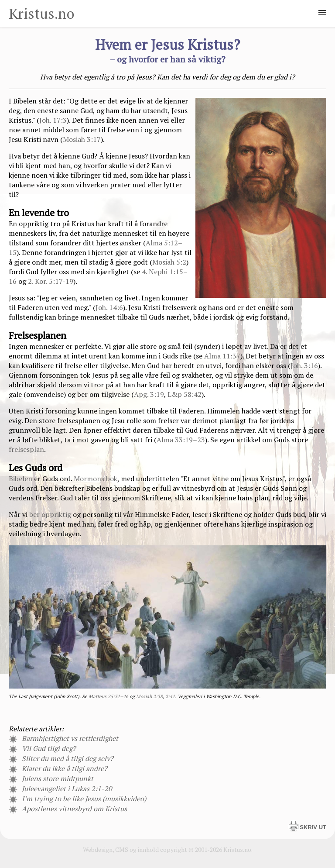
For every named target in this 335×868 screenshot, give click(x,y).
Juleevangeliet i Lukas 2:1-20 (60, 789)
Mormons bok (96, 479)
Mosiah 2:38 (149, 696)
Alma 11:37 (222, 356)
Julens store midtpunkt (51, 778)
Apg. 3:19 (149, 394)
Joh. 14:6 (109, 307)
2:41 (170, 696)
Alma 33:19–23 (181, 440)
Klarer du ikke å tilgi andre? (58, 768)
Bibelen (21, 479)
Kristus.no (41, 14)
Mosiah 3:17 (82, 139)
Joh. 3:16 (304, 365)
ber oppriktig (50, 514)
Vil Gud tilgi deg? (42, 748)
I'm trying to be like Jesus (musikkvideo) (77, 799)
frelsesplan (26, 449)
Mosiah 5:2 (169, 262)
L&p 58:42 (185, 394)
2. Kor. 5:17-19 (51, 281)
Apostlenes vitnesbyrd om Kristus (68, 809)
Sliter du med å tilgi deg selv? (61, 758)
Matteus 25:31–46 (108, 696)
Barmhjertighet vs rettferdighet (63, 738)
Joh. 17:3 (53, 120)
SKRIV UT (308, 827)
